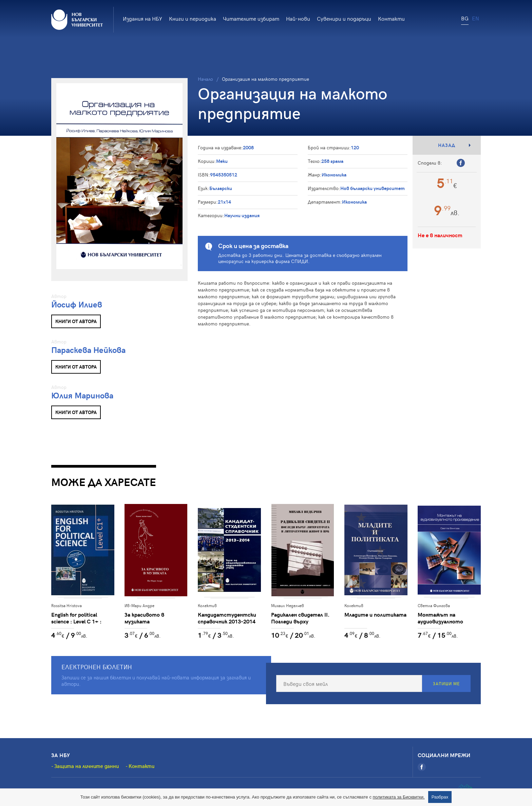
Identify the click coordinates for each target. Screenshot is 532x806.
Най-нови (298, 18)
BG (465, 18)
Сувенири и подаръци (344, 18)
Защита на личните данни (87, 766)
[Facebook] (422, 767)
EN (476, 18)
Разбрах (440, 797)
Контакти (391, 18)
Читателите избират (251, 18)
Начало (205, 79)
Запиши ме (446, 683)
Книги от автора (76, 321)
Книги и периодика (193, 18)
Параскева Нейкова (88, 350)
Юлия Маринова (82, 395)
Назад (447, 145)
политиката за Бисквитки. (399, 797)
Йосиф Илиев (77, 304)
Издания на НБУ (142, 18)
